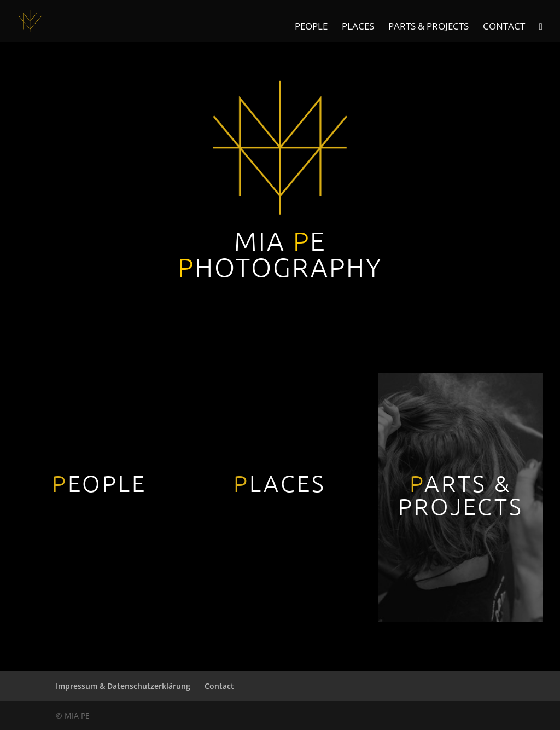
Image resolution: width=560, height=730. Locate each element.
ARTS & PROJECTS (461, 494)
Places (358, 27)
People (311, 27)
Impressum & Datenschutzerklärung (123, 686)
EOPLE (99, 483)
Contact (504, 27)
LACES (280, 483)
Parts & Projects (428, 27)
